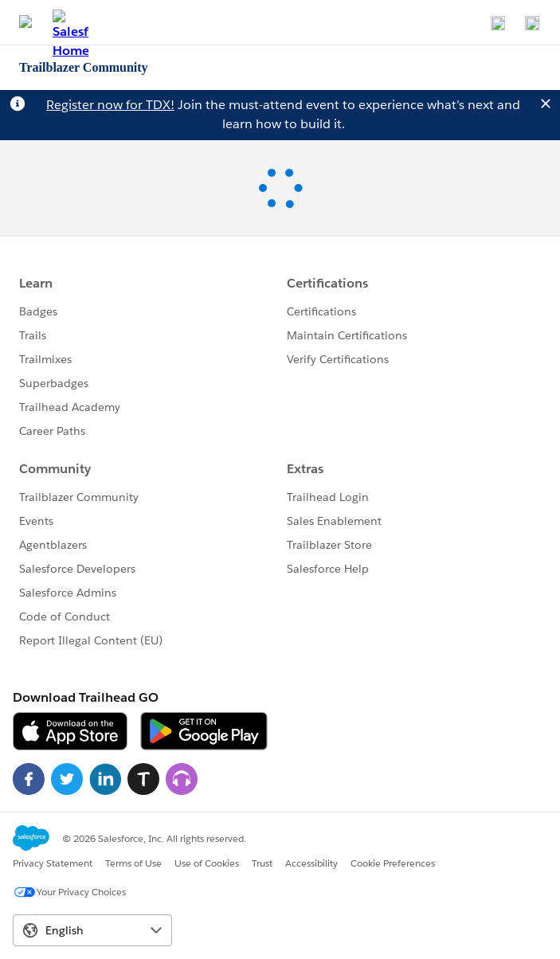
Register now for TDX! (110, 105)
